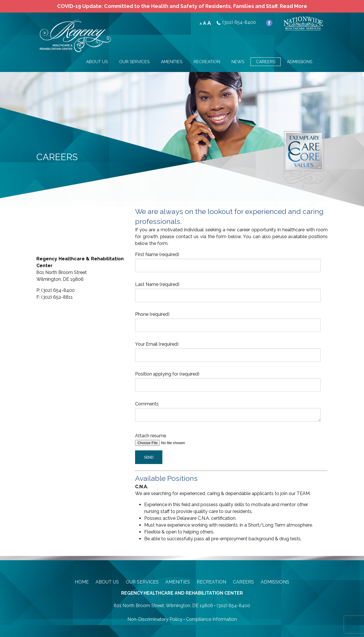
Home (82, 582)
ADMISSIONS (300, 62)
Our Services (142, 582)
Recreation (211, 582)
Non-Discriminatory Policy (155, 619)
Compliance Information (211, 619)
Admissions (275, 582)
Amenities (178, 582)
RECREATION (207, 62)
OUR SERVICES (134, 62)
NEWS (238, 62)
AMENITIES (172, 62)
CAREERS (266, 62)
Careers (243, 582)
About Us (107, 582)
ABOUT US (97, 62)
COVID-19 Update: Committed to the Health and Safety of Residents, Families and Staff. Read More (182, 6)
